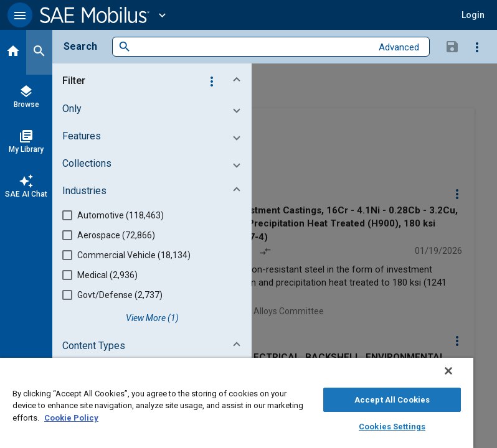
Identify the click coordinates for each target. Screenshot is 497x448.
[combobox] (251, 47)
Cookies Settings (392, 427)
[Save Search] (452, 46)
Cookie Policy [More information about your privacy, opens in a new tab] (71, 418)
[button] (20, 15)
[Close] (448, 371)
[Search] (39, 52)
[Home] (13, 52)
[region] (237, 403)
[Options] (477, 47)
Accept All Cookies (392, 400)
